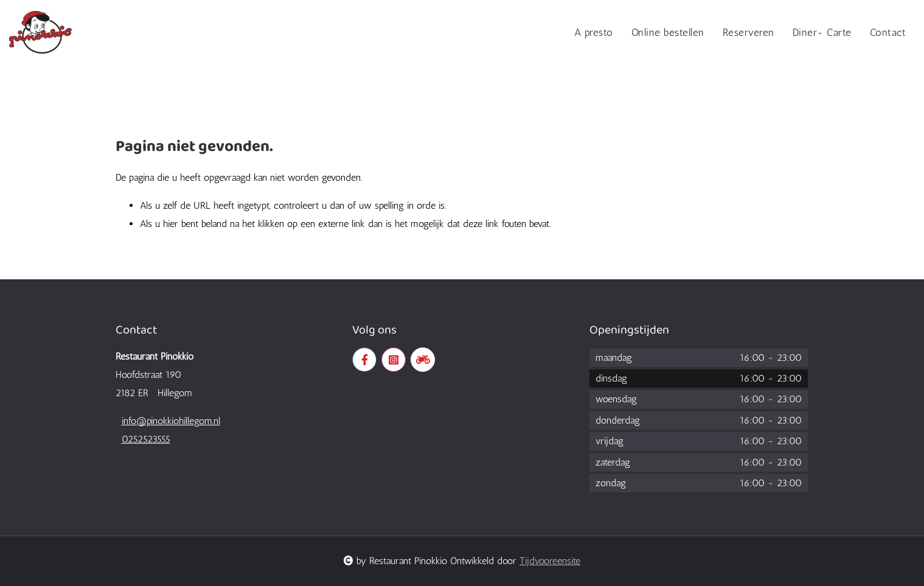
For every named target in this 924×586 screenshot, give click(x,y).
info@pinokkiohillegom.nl (171, 421)
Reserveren (749, 32)
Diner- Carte (822, 32)
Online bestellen (668, 32)
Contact (888, 32)
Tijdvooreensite (550, 561)
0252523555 (146, 439)
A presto (594, 32)
